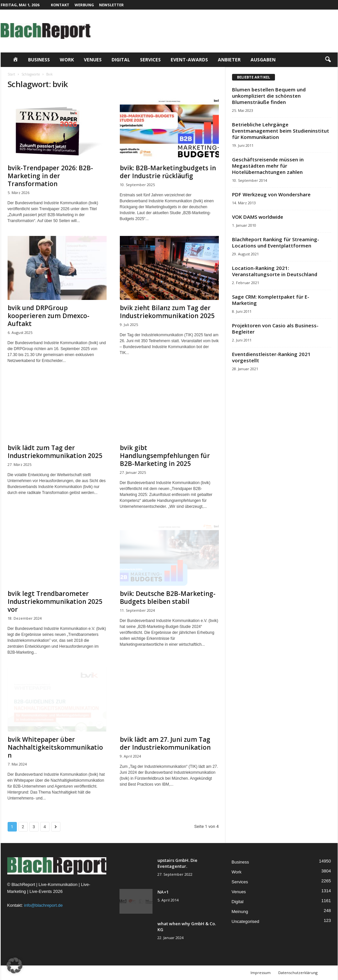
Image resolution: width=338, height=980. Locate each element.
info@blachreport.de (43, 905)
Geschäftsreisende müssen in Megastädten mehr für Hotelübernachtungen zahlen (268, 166)
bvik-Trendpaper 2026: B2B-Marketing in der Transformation (50, 176)
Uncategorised (246, 921)
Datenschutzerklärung (298, 973)
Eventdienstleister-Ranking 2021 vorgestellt (271, 357)
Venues (93, 60)
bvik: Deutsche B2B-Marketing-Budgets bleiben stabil (168, 598)
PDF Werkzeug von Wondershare (271, 194)
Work (67, 60)
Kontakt (60, 5)
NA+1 (163, 892)
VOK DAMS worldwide (258, 217)
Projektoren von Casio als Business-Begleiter (275, 328)
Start (11, 74)
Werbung (84, 5)
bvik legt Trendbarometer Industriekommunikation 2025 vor (55, 602)
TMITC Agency (65, 973)
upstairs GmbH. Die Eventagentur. (177, 863)
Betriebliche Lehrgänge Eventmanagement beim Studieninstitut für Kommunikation (281, 131)
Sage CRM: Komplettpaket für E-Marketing (271, 300)
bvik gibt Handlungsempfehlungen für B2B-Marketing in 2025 (165, 456)
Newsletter (111, 5)
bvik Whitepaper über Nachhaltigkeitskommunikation (55, 747)
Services (150, 60)
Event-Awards (189, 60)
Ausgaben (263, 60)
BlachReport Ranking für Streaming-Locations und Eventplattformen (276, 242)
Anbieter (229, 60)
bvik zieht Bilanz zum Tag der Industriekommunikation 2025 (167, 312)
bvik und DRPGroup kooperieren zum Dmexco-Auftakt (49, 316)
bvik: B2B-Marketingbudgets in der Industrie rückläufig (168, 172)
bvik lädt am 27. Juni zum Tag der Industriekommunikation (165, 743)
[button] (328, 60)
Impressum (261, 973)
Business (39, 60)
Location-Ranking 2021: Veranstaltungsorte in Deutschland (275, 271)
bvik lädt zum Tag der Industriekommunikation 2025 (55, 452)
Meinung (240, 912)
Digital (121, 60)
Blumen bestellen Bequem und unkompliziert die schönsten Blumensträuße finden (269, 96)
